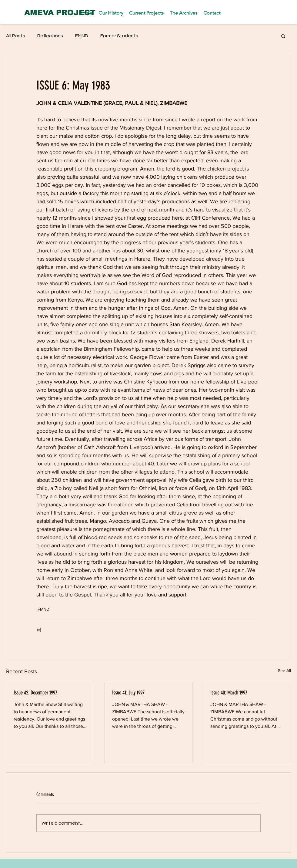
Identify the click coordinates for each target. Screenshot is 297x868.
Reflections (50, 36)
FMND (82, 36)
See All (284, 670)
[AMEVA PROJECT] (60, 12)
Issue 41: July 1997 (128, 693)
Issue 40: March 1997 (229, 693)
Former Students (119, 36)
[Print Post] (39, 630)
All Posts (16, 36)
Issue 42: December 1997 (35, 693)
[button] (283, 36)
